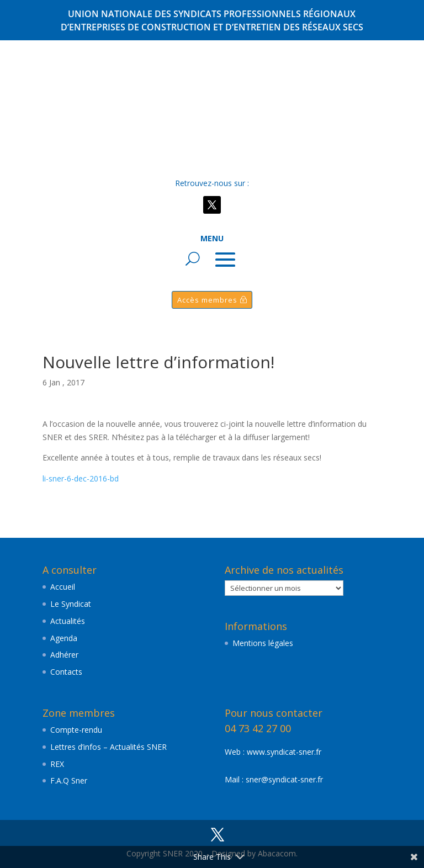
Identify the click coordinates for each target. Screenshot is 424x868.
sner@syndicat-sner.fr (284, 779)
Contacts (66, 672)
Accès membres (207, 300)
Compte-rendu (76, 730)
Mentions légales (263, 643)
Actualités (68, 621)
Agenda (64, 638)
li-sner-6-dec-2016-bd (81, 478)
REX (57, 764)
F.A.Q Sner (69, 780)
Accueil (63, 587)
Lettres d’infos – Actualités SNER (108, 747)
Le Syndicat (71, 604)
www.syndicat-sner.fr (284, 752)
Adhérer (64, 655)
